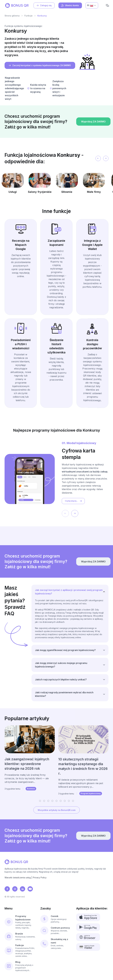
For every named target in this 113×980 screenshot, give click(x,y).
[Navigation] (107, 5)
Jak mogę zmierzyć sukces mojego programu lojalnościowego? (61, 665)
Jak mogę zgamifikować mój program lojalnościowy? (65, 650)
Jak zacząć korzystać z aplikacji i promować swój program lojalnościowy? (69, 592)
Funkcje (28, 16)
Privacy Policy (40, 878)
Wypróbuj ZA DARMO (93, 133)
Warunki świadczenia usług (18, 878)
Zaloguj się (44, 5)
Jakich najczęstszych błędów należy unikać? (61, 679)
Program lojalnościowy (91, 793)
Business (31, 789)
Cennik (55, 916)
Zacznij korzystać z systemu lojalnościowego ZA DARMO (40, 65)
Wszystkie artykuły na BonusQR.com (57, 810)
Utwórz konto (70, 5)
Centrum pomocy (60, 928)
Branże (19, 934)
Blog (18, 962)
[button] (40, 801)
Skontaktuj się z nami (59, 941)
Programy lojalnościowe (23, 918)
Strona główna (12, 16)
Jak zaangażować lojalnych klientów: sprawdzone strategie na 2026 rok (27, 764)
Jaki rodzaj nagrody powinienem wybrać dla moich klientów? (64, 694)
